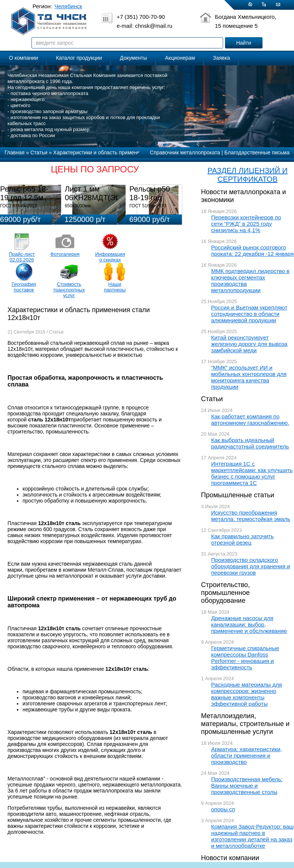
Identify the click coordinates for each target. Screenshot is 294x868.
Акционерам (180, 58)
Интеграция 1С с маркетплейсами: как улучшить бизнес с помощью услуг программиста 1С (252, 473)
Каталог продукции (79, 58)
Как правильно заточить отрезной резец (242, 539)
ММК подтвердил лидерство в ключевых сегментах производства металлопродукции (250, 281)
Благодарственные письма (257, 152)
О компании (23, 58)
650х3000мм (78, 206)
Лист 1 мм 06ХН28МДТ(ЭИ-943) (102, 193)
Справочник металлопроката (185, 152)
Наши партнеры (115, 287)
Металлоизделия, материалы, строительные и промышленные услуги (245, 724)
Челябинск (68, 6)
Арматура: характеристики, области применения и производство (247, 756)
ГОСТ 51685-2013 (18, 206)
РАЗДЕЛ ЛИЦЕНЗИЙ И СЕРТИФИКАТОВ (247, 175)
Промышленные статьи (238, 495)
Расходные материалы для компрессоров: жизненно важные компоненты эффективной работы (247, 694)
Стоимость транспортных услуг (69, 290)
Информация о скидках (110, 257)
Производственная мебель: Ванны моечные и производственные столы (247, 786)
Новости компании (230, 858)
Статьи (212, 399)
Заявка (221, 58)
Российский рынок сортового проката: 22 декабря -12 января (252, 251)
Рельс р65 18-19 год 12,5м (24, 193)
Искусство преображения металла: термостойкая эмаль (251, 516)
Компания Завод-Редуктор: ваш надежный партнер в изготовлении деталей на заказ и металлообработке (252, 836)
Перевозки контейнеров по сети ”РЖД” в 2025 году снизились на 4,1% (246, 224)
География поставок (24, 287)
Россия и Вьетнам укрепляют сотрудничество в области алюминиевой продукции (249, 314)
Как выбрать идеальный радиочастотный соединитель (250, 443)
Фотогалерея (65, 254)
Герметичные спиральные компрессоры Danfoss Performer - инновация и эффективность (245, 658)
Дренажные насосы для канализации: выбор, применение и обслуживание (249, 624)
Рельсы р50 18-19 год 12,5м (150, 198)
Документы (133, 58)
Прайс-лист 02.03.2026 (22, 257)
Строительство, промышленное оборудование (225, 593)
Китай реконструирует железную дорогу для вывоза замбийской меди (249, 344)
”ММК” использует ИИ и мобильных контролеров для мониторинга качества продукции (249, 377)
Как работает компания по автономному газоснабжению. (250, 420)
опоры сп (223, 809)
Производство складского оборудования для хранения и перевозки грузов (251, 566)
